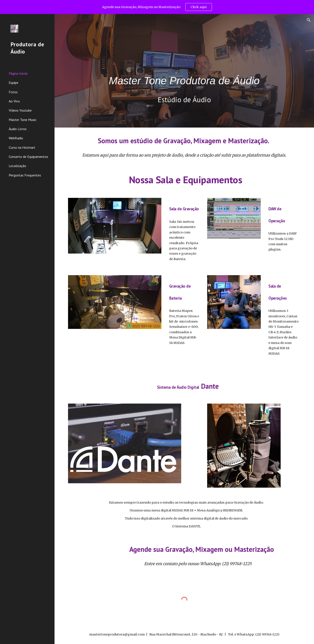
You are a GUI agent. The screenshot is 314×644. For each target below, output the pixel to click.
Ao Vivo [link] (14, 101)
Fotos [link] (13, 92)
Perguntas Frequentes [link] (25, 175)
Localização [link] (17, 166)
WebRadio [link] (16, 138)
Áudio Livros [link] (18, 129)
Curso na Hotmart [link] (22, 147)
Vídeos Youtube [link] (20, 110)
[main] (184, 64)
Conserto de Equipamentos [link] (28, 157)
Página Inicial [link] (18, 73)
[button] (309, 20)
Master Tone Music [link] (23, 120)
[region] (157, 7)
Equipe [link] (14, 83)
